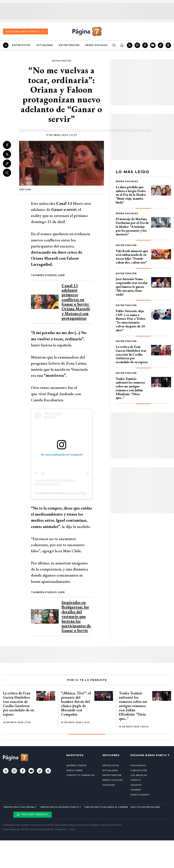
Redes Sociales (97, 45)
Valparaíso (138, 765)
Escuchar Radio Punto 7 (25, 31)
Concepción (139, 770)
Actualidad (45, 45)
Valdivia (136, 785)
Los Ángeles (139, 775)
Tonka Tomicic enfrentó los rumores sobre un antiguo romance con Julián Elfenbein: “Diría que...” (130, 388)
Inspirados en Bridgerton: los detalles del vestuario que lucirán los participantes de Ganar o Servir (76, 616)
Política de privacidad (145, 807)
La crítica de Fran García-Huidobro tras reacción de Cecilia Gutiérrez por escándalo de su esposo (132, 354)
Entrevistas (21, 45)
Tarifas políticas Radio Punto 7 (60, 807)
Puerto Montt (140, 795)
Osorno (136, 790)
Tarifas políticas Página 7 (20, 807)
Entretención (69, 45)
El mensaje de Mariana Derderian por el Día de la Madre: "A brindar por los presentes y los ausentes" (132, 226)
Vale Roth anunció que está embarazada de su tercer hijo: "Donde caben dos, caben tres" (132, 257)
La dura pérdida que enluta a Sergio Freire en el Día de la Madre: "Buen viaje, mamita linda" (131, 195)
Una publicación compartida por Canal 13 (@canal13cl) (66, 493)
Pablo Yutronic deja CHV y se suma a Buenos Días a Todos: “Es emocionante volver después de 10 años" (131, 320)
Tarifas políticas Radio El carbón (106, 807)
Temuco (136, 780)
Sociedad (109, 785)
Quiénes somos (76, 765)
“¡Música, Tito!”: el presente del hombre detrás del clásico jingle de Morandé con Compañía (76, 704)
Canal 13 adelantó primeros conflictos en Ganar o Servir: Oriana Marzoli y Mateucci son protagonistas (76, 302)
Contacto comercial (81, 775)
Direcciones (75, 770)
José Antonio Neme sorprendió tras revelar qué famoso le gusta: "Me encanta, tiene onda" (132, 287)
